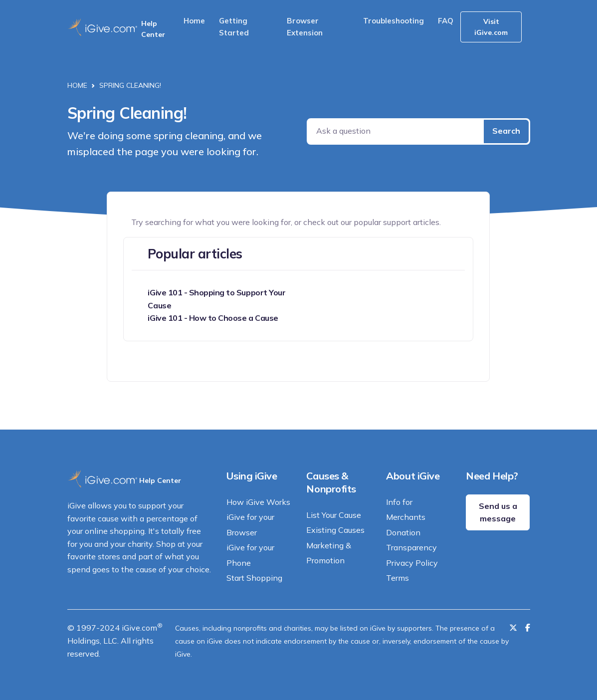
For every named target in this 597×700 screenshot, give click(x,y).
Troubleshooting (394, 21)
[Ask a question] (396, 131)
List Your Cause (334, 515)
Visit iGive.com (491, 27)
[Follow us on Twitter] (513, 628)
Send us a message (498, 512)
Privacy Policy (412, 563)
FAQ (446, 21)
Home (194, 21)
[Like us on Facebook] (528, 628)
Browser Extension (305, 27)
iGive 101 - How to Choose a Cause (213, 318)
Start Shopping (254, 578)
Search (506, 131)
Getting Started (234, 27)
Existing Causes (335, 530)
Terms (398, 578)
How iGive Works (258, 502)
